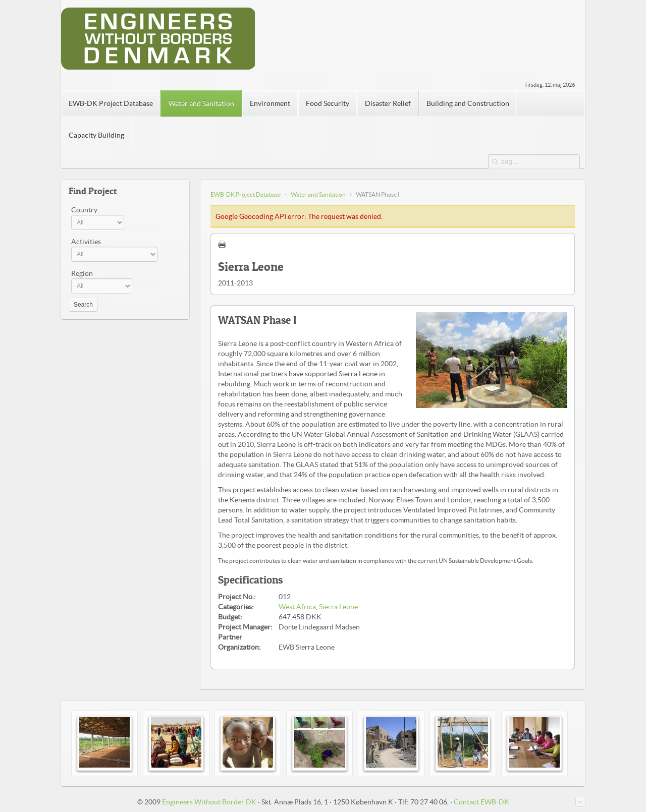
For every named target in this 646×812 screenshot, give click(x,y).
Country (84, 210)
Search (83, 305)
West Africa (297, 607)
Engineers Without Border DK (209, 802)
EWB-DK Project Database (246, 194)
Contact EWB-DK (481, 802)
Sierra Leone (338, 607)
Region (82, 273)
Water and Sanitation (318, 194)
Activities (86, 242)
